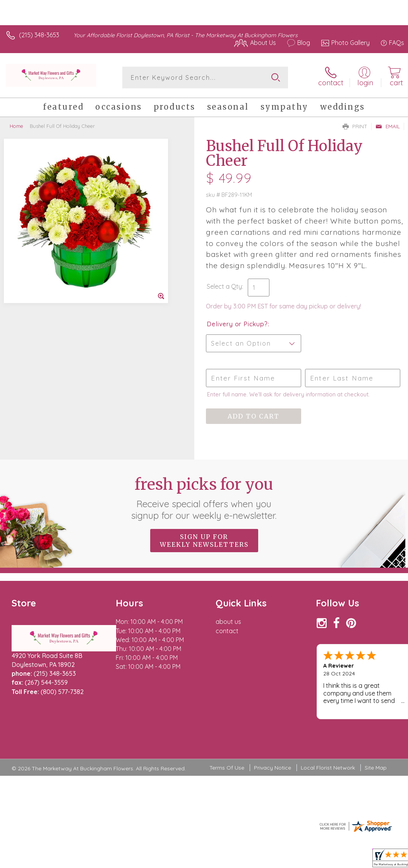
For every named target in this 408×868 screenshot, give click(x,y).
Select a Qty (224, 286)
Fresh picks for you (204, 498)
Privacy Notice (273, 768)
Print (355, 126)
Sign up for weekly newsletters (204, 541)
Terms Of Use (227, 768)
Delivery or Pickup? (237, 324)
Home (16, 126)
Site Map (376, 768)
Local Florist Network (328, 768)
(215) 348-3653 (39, 35)
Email (388, 126)
